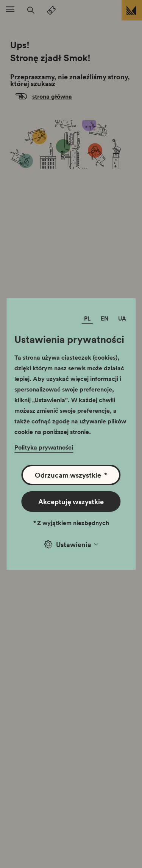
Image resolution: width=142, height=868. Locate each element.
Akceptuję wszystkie (71, 502)
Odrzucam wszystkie (71, 475)
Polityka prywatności (44, 447)
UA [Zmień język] (122, 318)
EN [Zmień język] (105, 318)
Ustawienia (71, 544)
